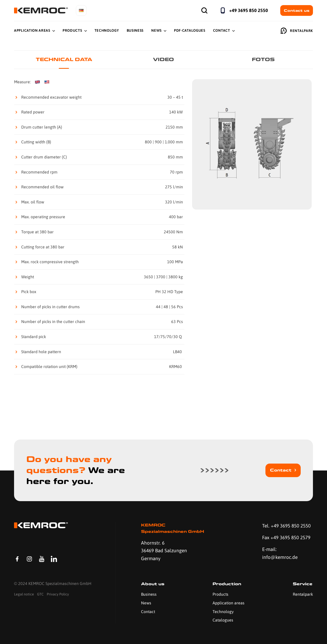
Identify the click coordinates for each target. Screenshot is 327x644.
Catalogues (223, 620)
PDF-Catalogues (190, 30)
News (156, 30)
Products (72, 30)
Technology (107, 30)
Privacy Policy (58, 594)
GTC (40, 594)
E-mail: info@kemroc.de (280, 553)
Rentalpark (297, 31)
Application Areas (32, 30)
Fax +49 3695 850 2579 (286, 537)
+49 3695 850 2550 (249, 10)
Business (135, 30)
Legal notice (24, 594)
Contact (222, 30)
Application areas (229, 603)
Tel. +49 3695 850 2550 (286, 526)
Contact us (297, 10)
